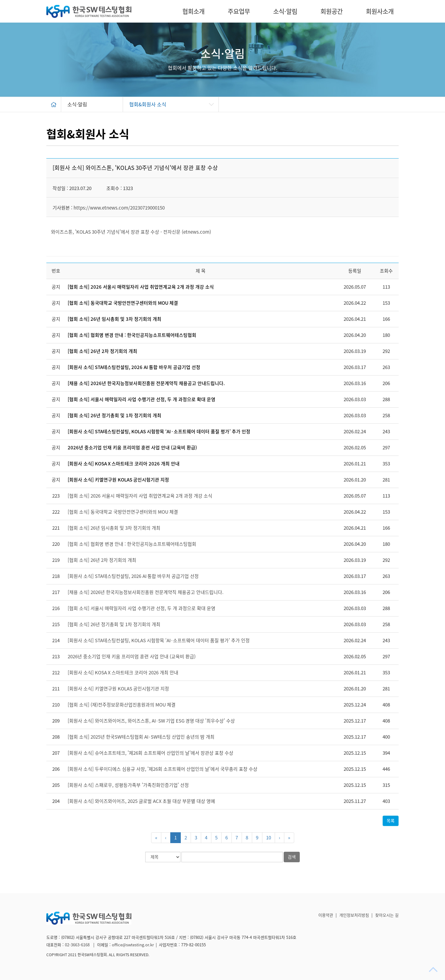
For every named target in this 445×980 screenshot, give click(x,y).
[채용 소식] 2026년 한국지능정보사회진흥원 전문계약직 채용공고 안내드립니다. (146, 383)
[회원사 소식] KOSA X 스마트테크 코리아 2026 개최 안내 (124, 464)
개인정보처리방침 (354, 915)
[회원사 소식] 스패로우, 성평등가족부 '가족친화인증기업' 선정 (128, 785)
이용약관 (326, 915)
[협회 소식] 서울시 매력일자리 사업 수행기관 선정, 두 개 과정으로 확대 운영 (142, 399)
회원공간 (332, 11)
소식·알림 (285, 11)
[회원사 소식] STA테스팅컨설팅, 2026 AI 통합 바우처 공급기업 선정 (134, 367)
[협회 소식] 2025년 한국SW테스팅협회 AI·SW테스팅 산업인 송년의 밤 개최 (141, 737)
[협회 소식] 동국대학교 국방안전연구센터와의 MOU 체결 (123, 303)
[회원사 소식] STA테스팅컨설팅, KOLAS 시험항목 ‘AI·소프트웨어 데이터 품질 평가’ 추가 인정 (159, 432)
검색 (292, 857)
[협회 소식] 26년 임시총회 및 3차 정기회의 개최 (114, 319)
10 (269, 838)
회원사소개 (380, 11)
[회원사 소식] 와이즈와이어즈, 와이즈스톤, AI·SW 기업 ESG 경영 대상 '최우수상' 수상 (151, 721)
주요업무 (239, 11)
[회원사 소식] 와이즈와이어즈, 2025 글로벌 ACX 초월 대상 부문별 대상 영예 (141, 801)
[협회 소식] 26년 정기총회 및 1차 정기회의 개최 (114, 416)
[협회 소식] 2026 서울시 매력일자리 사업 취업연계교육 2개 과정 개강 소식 (141, 287)
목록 (391, 821)
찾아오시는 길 (387, 915)
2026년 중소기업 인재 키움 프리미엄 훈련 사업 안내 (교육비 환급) (132, 448)
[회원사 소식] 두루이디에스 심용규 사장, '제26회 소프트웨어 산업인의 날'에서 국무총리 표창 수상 (163, 769)
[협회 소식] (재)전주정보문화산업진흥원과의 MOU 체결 (122, 705)
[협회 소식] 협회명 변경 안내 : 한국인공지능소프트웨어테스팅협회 (132, 335)
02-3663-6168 (78, 945)
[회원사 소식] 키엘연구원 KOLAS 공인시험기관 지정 (118, 480)
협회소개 (193, 11)
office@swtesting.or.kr (133, 945)
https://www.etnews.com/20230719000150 (119, 208)
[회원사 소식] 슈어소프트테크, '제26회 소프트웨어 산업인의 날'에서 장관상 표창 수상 (150, 753)
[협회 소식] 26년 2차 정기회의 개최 (102, 351)
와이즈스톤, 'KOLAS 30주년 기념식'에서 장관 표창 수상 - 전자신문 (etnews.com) (131, 232)
